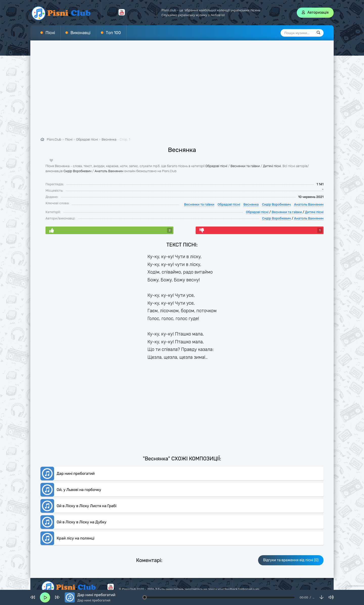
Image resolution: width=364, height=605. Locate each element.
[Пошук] (318, 33)
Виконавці (81, 33)
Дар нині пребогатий (76, 474)
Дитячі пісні (272, 166)
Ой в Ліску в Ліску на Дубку (82, 522)
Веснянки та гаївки (245, 166)
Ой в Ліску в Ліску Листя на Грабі (87, 506)
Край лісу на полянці (75, 538)
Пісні (50, 33)
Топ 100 (113, 33)
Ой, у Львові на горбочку (79, 490)
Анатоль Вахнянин (109, 171)
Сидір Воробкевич (77, 171)
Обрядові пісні (216, 166)
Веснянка (109, 139)
